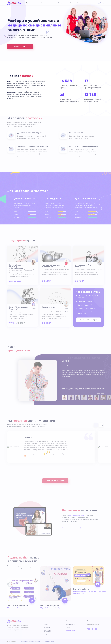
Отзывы (72, 3)
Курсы (28, 3)
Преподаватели (63, 3)
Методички (35, 3)
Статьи (79, 3)
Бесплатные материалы (48, 3)
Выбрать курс (20, 46)
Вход (102, 3)
